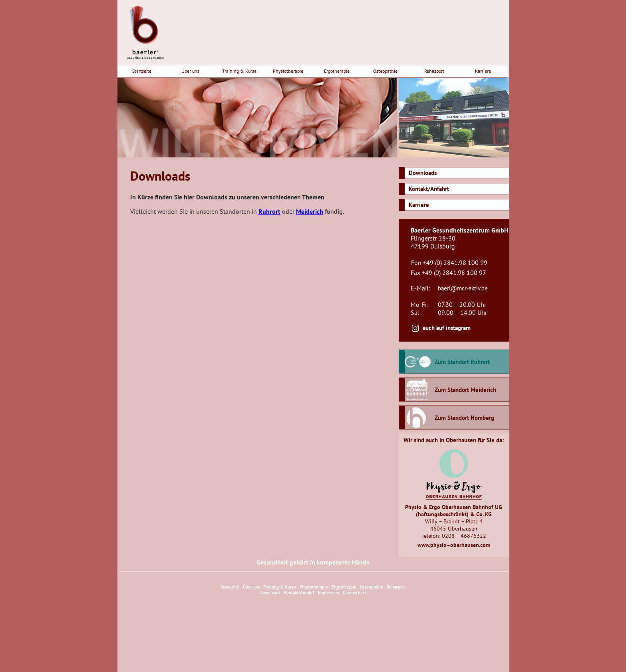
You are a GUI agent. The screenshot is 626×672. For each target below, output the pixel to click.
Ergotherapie (337, 71)
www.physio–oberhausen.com (454, 545)
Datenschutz (355, 592)
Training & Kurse (239, 71)
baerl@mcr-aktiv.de (463, 288)
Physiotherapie (288, 71)
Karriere (483, 71)
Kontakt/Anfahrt (429, 189)
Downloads (423, 173)
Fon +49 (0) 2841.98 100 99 (449, 262)
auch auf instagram (447, 328)
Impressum (329, 592)
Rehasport (434, 71)
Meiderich (310, 211)
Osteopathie (385, 71)
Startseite (142, 71)
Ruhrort (269, 211)
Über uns (190, 71)
